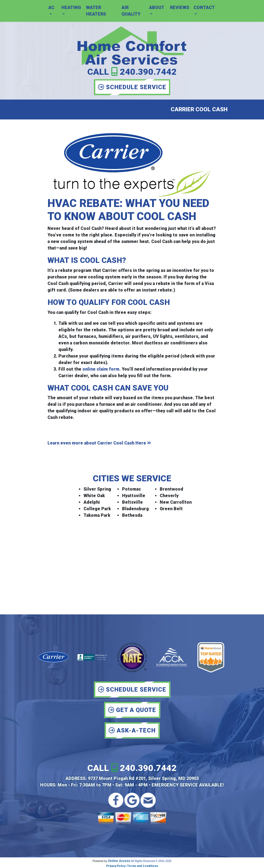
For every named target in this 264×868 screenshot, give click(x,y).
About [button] (157, 7)
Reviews (180, 7)
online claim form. (102, 369)
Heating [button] (71, 7)
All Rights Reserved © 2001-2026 (151, 861)
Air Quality (131, 11)
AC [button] (51, 7)
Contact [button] (204, 7)
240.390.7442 (148, 72)
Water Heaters (96, 11)
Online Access (119, 861)
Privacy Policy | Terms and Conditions (132, 866)
